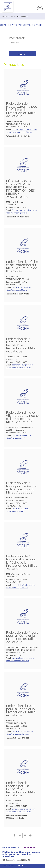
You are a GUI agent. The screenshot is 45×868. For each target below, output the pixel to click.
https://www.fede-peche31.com (19, 132)
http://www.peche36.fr (15, 511)
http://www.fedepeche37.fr (17, 587)
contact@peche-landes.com (23, 809)
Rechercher (17, 38)
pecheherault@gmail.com (23, 365)
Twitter (20, 835)
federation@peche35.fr (21, 435)
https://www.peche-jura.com (18, 734)
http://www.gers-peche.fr (16, 213)
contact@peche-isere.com (23, 658)
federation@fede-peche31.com (25, 129)
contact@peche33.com (21, 287)
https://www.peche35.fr (16, 438)
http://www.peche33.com (16, 290)
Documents (29, 848)
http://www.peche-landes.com (18, 811)
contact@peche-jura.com (22, 731)
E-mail (25, 835)
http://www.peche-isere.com (18, 661)
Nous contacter (11, 848)
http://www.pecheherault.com (18, 367)
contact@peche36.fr (20, 508)
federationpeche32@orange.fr (24, 210)
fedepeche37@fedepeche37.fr (24, 585)
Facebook (14, 835)
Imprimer (31, 835)
